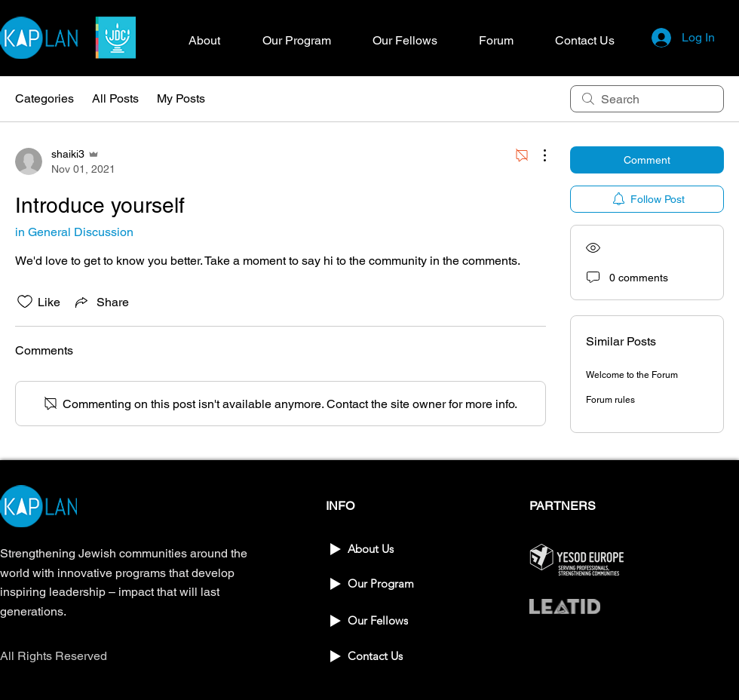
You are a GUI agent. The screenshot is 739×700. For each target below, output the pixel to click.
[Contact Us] (379, 656)
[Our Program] (379, 583)
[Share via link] (101, 302)
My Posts (181, 98)
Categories (44, 98)
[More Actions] (537, 155)
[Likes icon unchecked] (25, 302)
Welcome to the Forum (632, 375)
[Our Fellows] (379, 620)
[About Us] (379, 549)
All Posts (115, 98)
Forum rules (610, 400)
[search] (647, 99)
